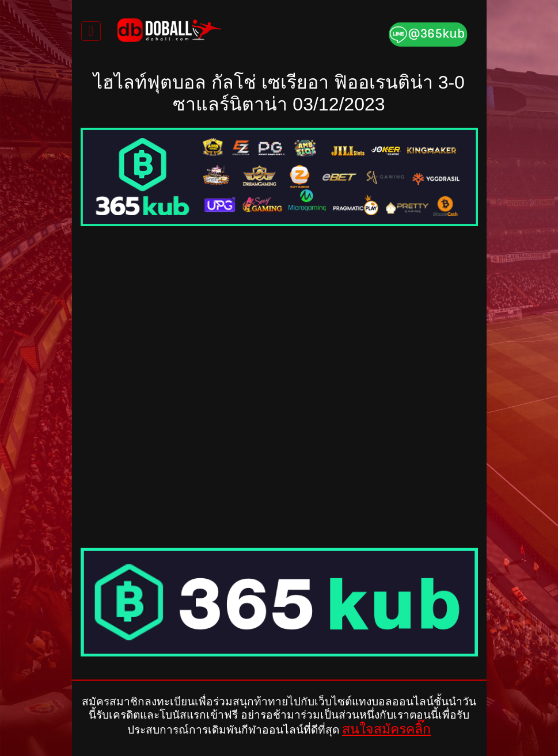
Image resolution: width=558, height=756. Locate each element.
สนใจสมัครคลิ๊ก (386, 729)
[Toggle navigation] (91, 31)
